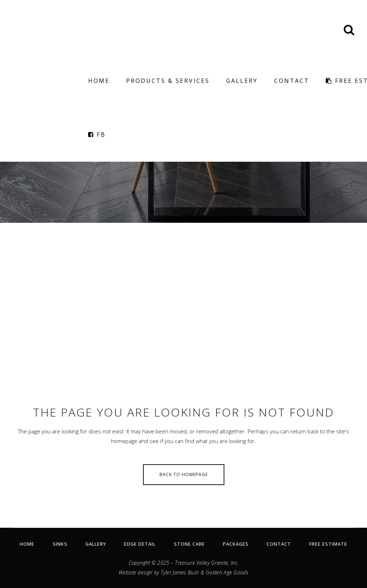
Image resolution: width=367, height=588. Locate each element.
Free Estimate (328, 544)
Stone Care (189, 544)
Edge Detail (140, 544)
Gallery (96, 544)
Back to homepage (184, 474)
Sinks (60, 544)
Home (27, 544)
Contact (279, 544)
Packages (236, 544)
